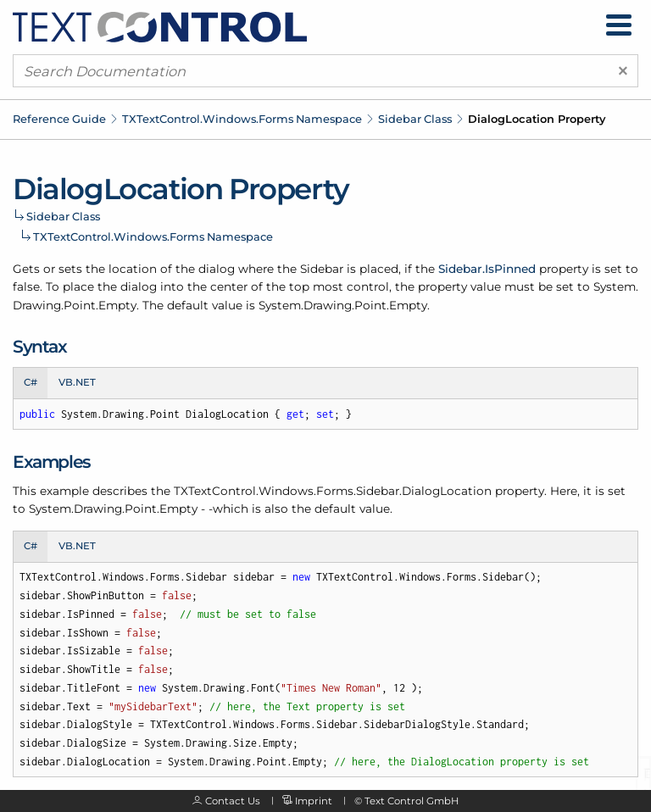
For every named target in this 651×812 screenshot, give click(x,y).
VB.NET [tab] (77, 382)
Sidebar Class (415, 119)
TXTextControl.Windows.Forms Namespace (242, 119)
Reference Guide (59, 119)
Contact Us (233, 801)
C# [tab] (31, 382)
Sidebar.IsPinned (487, 269)
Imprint (314, 801)
